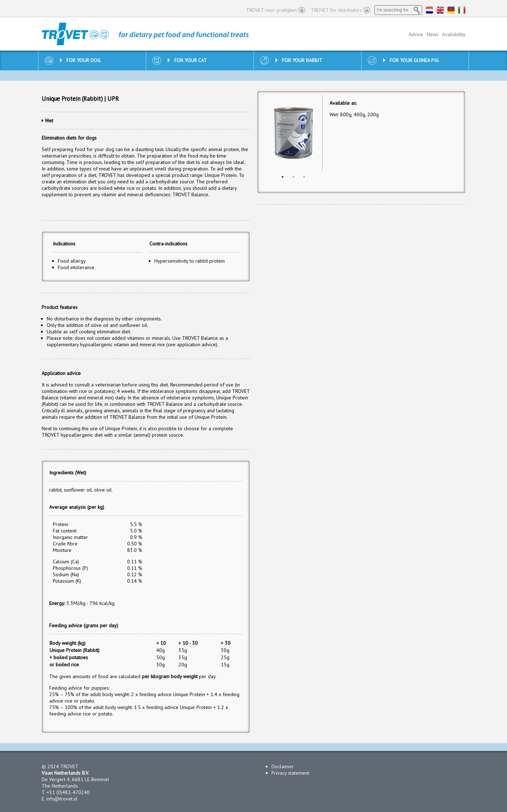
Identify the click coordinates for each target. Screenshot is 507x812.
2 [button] (293, 177)
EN (440, 10)
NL (429, 10)
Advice (416, 34)
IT (462, 10)
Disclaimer (283, 766)
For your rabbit (299, 60)
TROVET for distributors (336, 10)
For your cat (187, 60)
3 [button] (304, 177)
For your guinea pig (411, 60)
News (432, 34)
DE (451, 10)
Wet (49, 121)
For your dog (80, 60)
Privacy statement (290, 773)
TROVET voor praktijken (271, 10)
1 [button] (283, 177)
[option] (294, 133)
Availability (454, 34)
